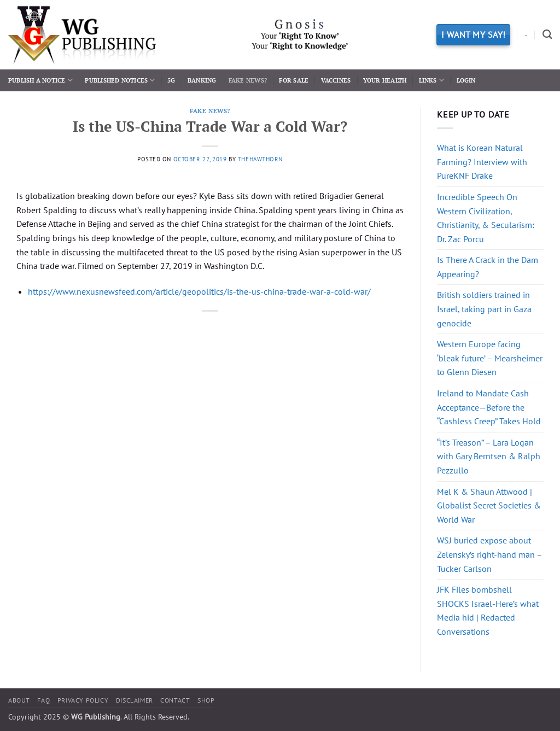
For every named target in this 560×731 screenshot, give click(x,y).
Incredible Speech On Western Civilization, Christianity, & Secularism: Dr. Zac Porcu (486, 218)
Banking (202, 80)
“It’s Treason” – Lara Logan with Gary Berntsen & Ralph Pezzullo (489, 456)
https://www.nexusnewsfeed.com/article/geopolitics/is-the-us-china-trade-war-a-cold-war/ (199, 291)
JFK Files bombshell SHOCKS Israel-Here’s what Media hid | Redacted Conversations (488, 610)
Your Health (385, 80)
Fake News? (248, 80)
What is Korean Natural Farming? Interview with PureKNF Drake (482, 162)
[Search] (547, 35)
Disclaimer (135, 700)
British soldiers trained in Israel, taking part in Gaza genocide (484, 309)
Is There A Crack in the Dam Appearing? (488, 267)
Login (466, 80)
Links (432, 80)
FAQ (43, 700)
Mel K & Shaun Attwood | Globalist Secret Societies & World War (489, 505)
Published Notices (120, 80)
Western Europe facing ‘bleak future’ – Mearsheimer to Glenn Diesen (490, 358)
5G (171, 80)
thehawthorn (260, 159)
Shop (206, 700)
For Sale (294, 80)
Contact (175, 700)
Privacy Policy (83, 700)
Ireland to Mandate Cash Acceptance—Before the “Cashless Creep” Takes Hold (489, 407)
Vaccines (336, 80)
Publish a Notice (40, 80)
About (19, 700)
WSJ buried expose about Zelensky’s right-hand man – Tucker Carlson (489, 554)
